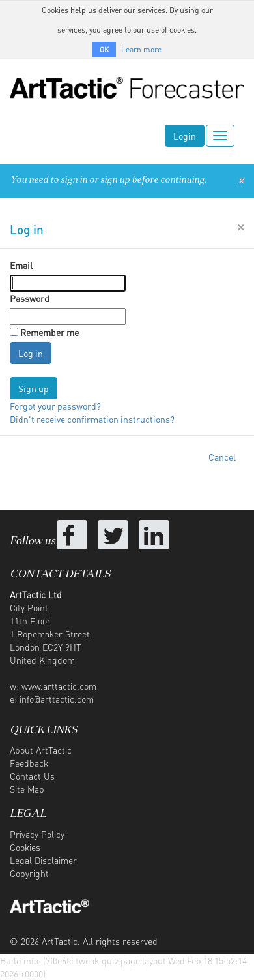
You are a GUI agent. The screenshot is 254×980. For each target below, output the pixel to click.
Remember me (49, 332)
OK (104, 50)
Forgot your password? (55, 406)
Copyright (29, 873)
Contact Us (32, 776)
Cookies (25, 847)
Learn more (141, 49)
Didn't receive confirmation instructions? (92, 419)
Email (21, 265)
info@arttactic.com (57, 699)
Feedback (29, 763)
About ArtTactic (41, 750)
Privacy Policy (37, 834)
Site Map (27, 789)
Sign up (34, 388)
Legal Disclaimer (43, 860)
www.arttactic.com (59, 686)
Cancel (222, 457)
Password (30, 298)
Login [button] (185, 136)
